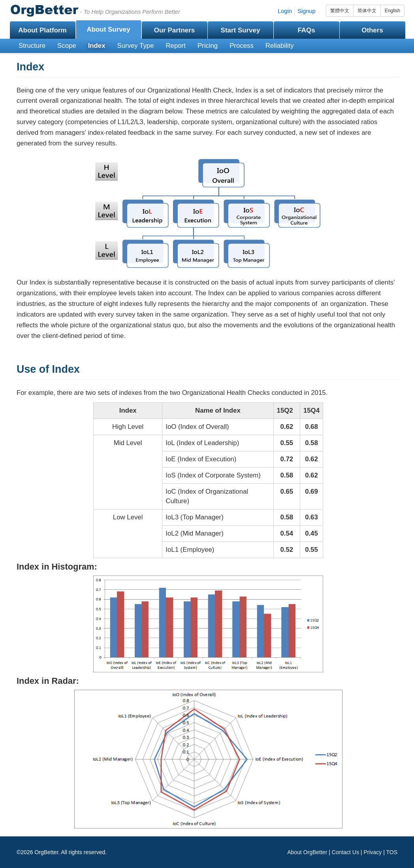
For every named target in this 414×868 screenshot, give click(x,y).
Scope (67, 46)
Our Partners (175, 30)
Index (97, 46)
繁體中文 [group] (340, 11)
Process (242, 46)
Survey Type (136, 46)
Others (372, 30)
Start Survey (241, 30)
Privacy (373, 852)
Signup (307, 11)
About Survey (108, 29)
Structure (32, 46)
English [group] (392, 11)
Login (285, 11)
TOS (392, 852)
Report (176, 46)
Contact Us (345, 852)
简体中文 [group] (367, 11)
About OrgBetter (307, 852)
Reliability (280, 46)
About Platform (42, 30)
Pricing (208, 46)
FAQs (306, 30)
